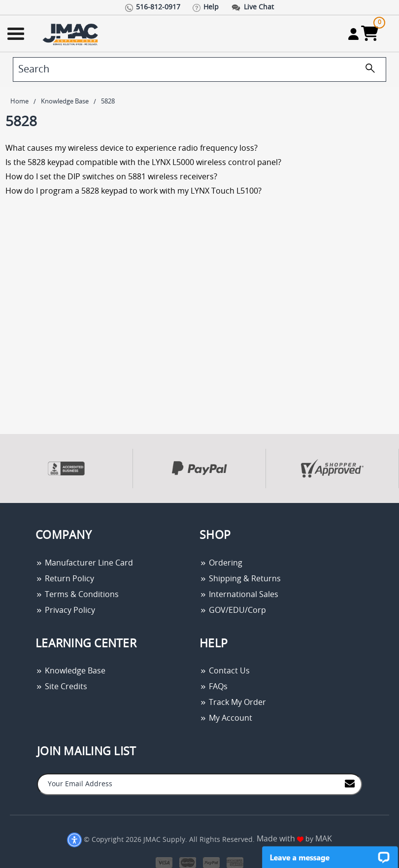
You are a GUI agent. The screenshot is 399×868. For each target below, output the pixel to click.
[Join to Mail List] (350, 784)
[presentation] (1, 508)
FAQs (214, 687)
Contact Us (225, 671)
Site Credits (61, 687)
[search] (199, 69)
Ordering (221, 563)
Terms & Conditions (77, 595)
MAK (324, 839)
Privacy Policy (65, 610)
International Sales (239, 595)
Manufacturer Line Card (84, 563)
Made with (280, 839)
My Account (226, 718)
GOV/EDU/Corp (233, 610)
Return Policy (65, 579)
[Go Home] (71, 34)
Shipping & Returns (240, 579)
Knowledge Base (70, 671)
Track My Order (233, 702)
